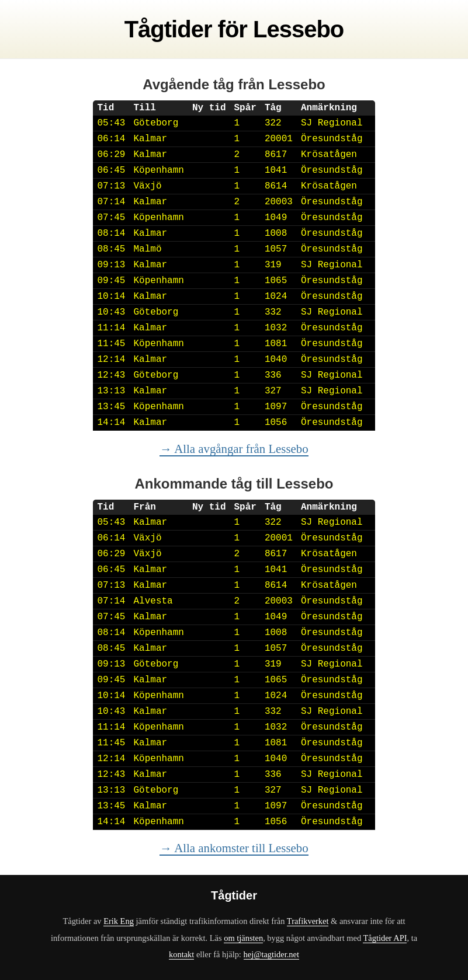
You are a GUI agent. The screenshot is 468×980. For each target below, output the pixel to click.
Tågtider (168, 29)
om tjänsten (243, 938)
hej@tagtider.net (271, 954)
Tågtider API (385, 938)
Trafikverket (308, 921)
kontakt (181, 954)
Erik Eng (119, 921)
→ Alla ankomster (234, 848)
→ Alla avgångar (234, 449)
